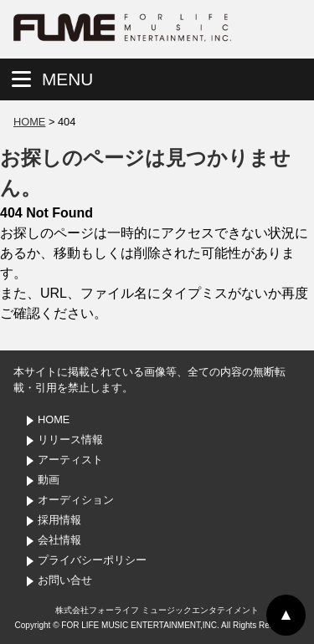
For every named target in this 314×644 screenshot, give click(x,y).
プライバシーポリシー (92, 560)
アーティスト (70, 460)
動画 (49, 480)
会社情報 (59, 540)
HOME (29, 122)
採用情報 (59, 520)
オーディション (76, 500)
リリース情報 (70, 440)
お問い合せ (65, 580)
